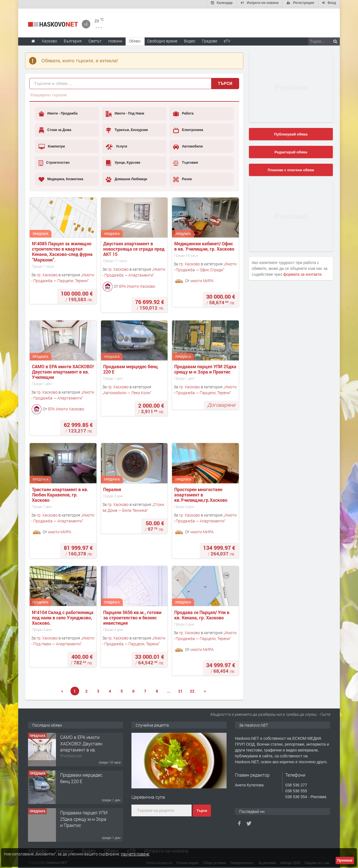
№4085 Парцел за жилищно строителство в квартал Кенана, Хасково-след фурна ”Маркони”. (63, 250)
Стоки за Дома (55, 129)
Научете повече (135, 854)
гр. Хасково (47, 273)
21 (180, 689)
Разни (182, 178)
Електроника (188, 129)
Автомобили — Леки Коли (127, 391)
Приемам (345, 860)
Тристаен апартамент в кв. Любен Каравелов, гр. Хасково (61, 493)
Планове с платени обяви (291, 168)
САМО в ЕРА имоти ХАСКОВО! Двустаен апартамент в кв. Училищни (63, 370)
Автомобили (188, 145)
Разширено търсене (49, 93)
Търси (225, 82)
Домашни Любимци (126, 178)
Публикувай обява (291, 133)
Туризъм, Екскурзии (127, 129)
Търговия (186, 161)
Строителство (54, 161)
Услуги (116, 145)
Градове (209, 39)
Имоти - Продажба (58, 112)
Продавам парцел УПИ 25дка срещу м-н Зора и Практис (206, 367)
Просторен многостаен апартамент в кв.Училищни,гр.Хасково (201, 493)
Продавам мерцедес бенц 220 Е (131, 367)
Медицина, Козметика (61, 178)
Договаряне (221, 403)
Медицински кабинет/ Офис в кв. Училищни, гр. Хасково (204, 244)
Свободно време (162, 39)
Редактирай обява (291, 150)
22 (192, 689)
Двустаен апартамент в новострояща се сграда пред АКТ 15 (134, 247)
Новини (115, 39)
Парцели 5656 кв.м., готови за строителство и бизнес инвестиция (133, 616)
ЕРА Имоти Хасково (137, 284)
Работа (183, 112)
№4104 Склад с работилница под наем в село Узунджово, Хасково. (63, 616)
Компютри (52, 145)
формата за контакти (302, 273)
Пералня (113, 488)
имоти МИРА (202, 279)
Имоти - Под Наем (125, 112)
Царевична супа (148, 795)
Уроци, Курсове (123, 161)
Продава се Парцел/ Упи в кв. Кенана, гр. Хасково (202, 613)
